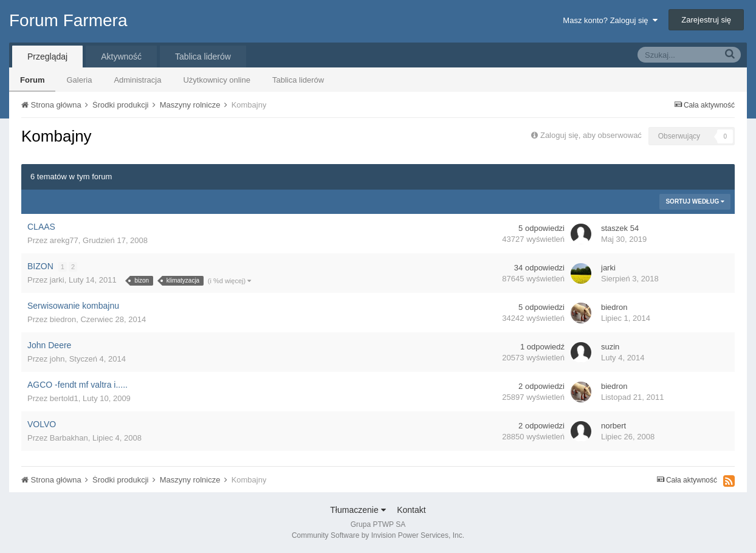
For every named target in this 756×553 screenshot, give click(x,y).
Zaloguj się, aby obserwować (591, 135)
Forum (32, 80)
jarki (57, 280)
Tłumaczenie (358, 510)
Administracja (137, 80)
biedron (63, 319)
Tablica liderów (298, 80)
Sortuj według (695, 201)
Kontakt (411, 510)
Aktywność (121, 57)
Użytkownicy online (217, 80)
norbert (613, 426)
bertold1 (64, 398)
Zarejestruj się (706, 20)
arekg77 (64, 240)
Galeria (79, 80)
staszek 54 (620, 228)
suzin (610, 347)
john (57, 359)
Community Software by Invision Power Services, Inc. (378, 535)
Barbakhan (69, 438)
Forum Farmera (68, 20)
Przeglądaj (47, 57)
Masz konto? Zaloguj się (610, 20)
